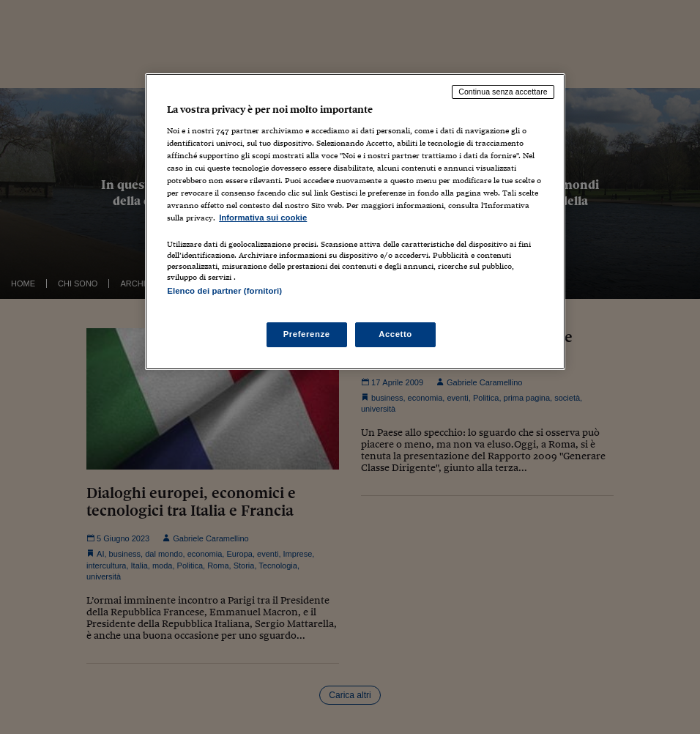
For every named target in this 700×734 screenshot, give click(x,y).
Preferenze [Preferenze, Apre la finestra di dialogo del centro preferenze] (307, 334)
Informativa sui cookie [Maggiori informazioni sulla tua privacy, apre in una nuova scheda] (263, 218)
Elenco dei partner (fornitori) (224, 291)
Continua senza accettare (503, 92)
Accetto (395, 334)
